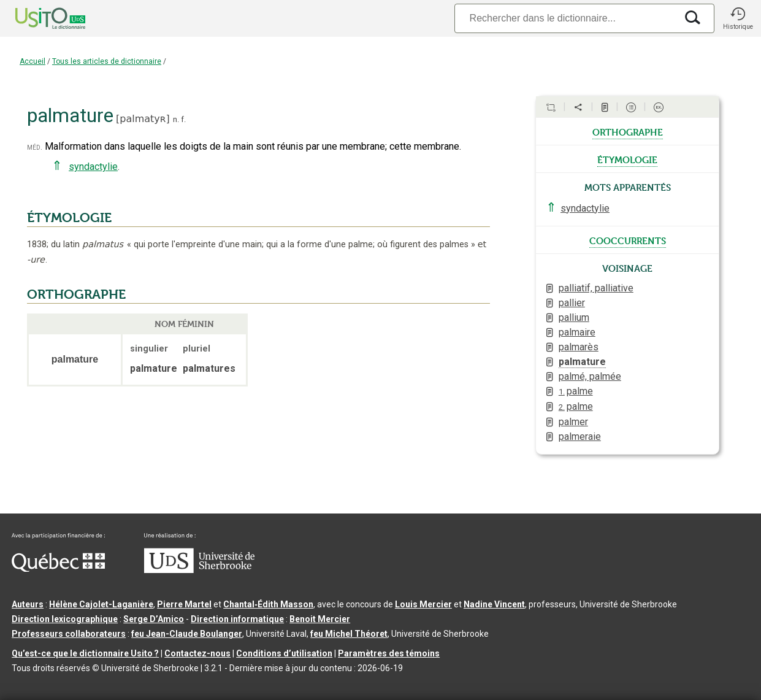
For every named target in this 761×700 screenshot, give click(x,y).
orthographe (628, 131)
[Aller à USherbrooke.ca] (199, 570)
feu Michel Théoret (349, 634)
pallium (574, 317)
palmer (573, 422)
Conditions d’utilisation (284, 653)
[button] (738, 18)
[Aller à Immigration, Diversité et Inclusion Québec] (58, 569)
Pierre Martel (184, 604)
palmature (582, 362)
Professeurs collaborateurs (69, 634)
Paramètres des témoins (389, 653)
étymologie (627, 159)
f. (183, 119)
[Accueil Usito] (37, 18)
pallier (572, 303)
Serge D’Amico (154, 619)
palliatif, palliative (596, 288)
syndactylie (93, 167)
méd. (35, 147)
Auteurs (28, 604)
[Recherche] (565, 18)
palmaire (577, 332)
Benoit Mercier (320, 619)
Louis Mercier (423, 604)
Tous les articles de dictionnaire (107, 61)
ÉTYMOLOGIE (69, 218)
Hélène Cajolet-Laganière (101, 604)
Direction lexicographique (65, 619)
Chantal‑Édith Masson (268, 604)
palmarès (579, 347)
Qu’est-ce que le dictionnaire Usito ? (85, 653)
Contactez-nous (197, 653)
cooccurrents (628, 240)
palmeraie (580, 437)
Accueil (33, 61)
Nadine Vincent (494, 604)
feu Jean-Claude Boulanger (187, 634)
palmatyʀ (143, 119)
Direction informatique (237, 619)
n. (176, 119)
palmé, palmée (590, 376)
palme (576, 391)
